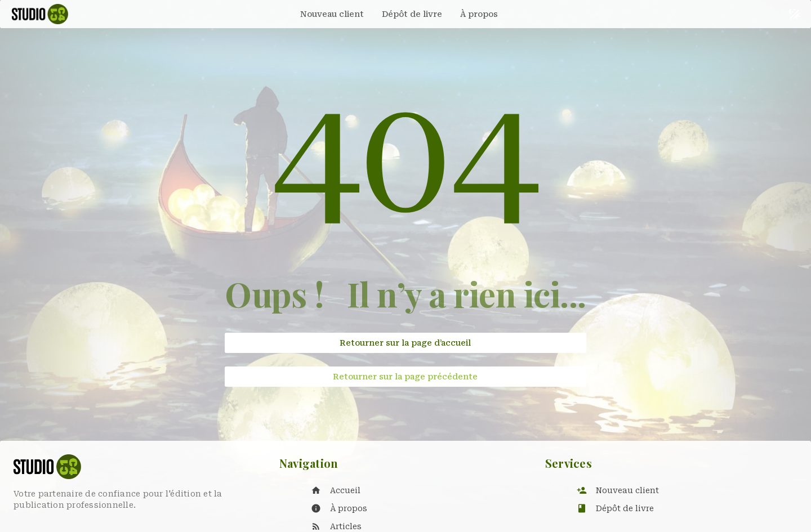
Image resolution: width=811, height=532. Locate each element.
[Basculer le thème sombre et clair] (795, 14)
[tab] (332, 14)
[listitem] (417, 490)
